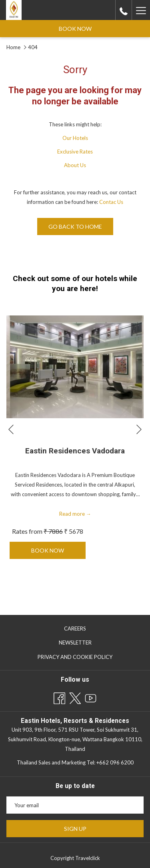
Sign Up (75, 829)
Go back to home (75, 226)
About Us (75, 165)
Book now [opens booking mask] (75, 29)
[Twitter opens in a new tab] (75, 697)
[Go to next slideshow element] (139, 430)
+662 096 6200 (115, 762)
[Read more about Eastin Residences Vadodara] (75, 367)
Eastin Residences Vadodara (75, 451)
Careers (75, 629)
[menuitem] (75, 628)
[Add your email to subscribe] (75, 805)
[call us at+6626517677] (124, 10)
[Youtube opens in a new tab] (91, 697)
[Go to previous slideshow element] (11, 430)
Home (14, 47)
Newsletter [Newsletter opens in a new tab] (83, 643)
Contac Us (111, 202)
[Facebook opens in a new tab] (59, 697)
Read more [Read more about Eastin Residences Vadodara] (75, 514)
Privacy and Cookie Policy (75, 657)
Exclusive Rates (75, 152)
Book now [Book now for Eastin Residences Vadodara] (57, 553)
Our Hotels (75, 138)
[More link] (141, 10)
